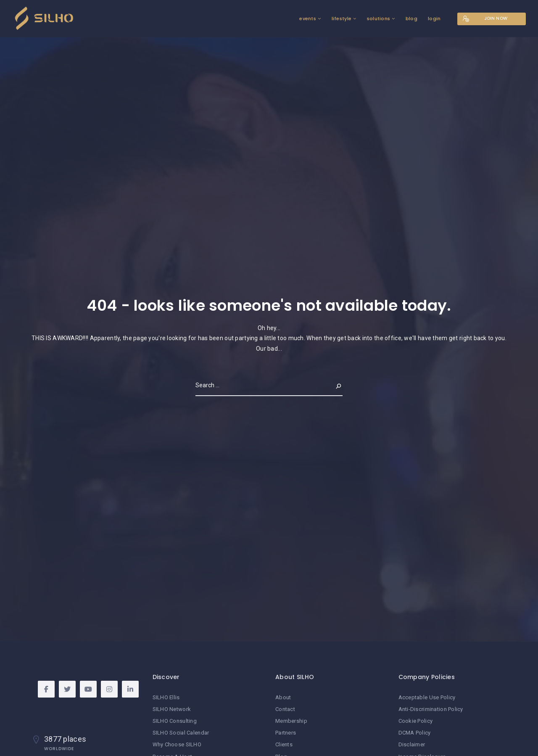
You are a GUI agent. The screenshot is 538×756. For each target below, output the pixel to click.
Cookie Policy (416, 721)
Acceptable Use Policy (427, 697)
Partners (286, 733)
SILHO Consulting (175, 721)
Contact (285, 709)
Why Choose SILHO (177, 744)
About (283, 697)
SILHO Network (172, 709)
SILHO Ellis (166, 697)
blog (411, 19)
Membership (291, 721)
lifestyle (341, 19)
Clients (284, 744)
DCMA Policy (415, 733)
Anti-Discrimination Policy (431, 709)
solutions (378, 19)
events (307, 19)
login (434, 19)
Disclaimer (412, 744)
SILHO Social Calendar (181, 733)
